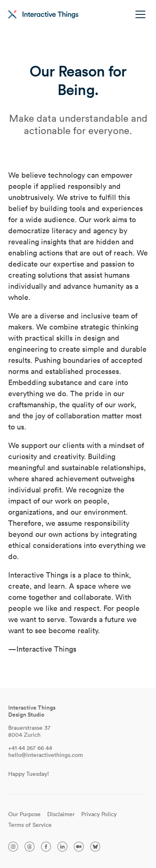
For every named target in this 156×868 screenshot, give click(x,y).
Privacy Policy (99, 814)
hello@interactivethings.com (46, 755)
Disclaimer (61, 814)
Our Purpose (24, 814)
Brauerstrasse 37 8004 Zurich (29, 731)
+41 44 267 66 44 (30, 748)
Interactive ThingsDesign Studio (32, 711)
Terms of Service (30, 825)
